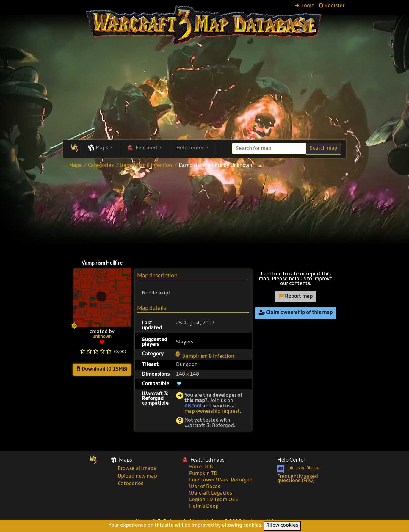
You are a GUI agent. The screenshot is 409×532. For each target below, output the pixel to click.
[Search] (269, 149)
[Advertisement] (205, 213)
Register (332, 6)
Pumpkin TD (203, 474)
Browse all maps (137, 469)
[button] (100, 148)
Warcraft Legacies (211, 493)
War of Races (205, 487)
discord (193, 406)
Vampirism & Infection (146, 166)
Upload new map (137, 476)
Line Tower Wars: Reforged (221, 480)
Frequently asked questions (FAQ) (298, 479)
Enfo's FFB (201, 467)
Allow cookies (282, 525)
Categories (101, 166)
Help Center (291, 460)
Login (305, 6)
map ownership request (212, 412)
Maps (75, 166)
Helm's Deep (204, 506)
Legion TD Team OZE (214, 500)
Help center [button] (191, 148)
